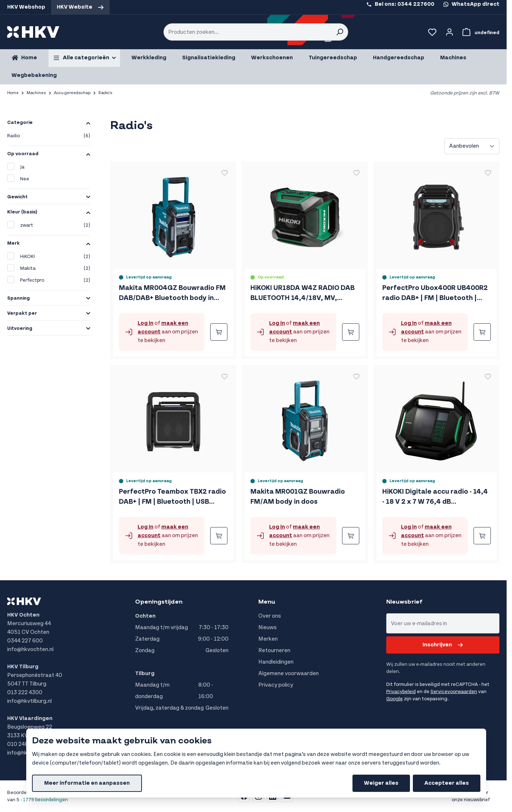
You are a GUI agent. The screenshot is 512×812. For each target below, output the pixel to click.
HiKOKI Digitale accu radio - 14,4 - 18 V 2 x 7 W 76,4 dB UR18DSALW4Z (435, 497)
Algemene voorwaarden (289, 673)
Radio (49, 136)
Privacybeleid (401, 692)
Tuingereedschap (333, 58)
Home (13, 93)
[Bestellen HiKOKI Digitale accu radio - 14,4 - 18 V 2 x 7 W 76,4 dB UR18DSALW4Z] (482, 536)
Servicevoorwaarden (454, 692)
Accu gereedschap (72, 93)
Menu (267, 602)
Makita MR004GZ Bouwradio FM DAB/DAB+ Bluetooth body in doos (172, 294)
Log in (146, 323)
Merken (268, 639)
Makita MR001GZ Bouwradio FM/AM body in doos (298, 497)
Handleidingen (276, 662)
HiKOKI (49, 257)
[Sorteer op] (472, 146)
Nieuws (267, 628)
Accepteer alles (447, 783)
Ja (16, 167)
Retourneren (274, 650)
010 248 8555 (25, 744)
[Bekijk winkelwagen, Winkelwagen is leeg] (479, 32)
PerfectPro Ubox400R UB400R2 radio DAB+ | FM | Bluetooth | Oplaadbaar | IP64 (435, 294)
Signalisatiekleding (209, 58)
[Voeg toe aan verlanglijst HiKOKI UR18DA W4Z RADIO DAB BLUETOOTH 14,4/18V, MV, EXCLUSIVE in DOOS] (356, 173)
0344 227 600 (25, 641)
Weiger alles (381, 783)
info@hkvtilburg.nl (29, 701)
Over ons (270, 616)
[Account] (449, 32)
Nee (18, 179)
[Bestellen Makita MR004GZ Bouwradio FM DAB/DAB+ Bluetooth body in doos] (219, 332)
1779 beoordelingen (45, 800)
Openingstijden (159, 602)
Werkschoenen (272, 58)
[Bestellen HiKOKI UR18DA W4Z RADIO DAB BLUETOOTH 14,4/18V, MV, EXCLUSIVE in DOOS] (351, 332)
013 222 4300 (25, 693)
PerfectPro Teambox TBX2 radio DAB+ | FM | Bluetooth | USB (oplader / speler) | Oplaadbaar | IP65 (173, 497)
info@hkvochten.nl (30, 649)
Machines (453, 58)
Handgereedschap (399, 58)
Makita (49, 269)
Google (395, 699)
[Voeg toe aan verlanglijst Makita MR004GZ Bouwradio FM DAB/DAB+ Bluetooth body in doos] (225, 173)
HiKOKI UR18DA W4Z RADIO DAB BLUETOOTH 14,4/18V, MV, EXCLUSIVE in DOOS (303, 294)
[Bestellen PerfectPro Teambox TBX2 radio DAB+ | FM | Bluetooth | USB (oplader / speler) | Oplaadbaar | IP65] (219, 536)
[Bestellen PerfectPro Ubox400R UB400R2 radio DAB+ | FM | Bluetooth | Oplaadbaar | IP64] (482, 332)
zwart (49, 225)
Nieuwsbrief (404, 602)
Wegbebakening (34, 75)
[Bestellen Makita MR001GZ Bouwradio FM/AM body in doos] (351, 536)
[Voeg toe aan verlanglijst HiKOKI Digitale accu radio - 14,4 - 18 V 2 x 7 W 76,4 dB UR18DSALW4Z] (488, 377)
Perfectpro (49, 280)
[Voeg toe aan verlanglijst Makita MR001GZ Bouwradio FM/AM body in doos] (356, 377)
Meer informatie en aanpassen (87, 783)
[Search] (340, 32)
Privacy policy (276, 685)
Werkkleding (149, 58)
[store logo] (33, 32)
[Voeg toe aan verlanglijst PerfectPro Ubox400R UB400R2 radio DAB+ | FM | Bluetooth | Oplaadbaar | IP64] (488, 173)
